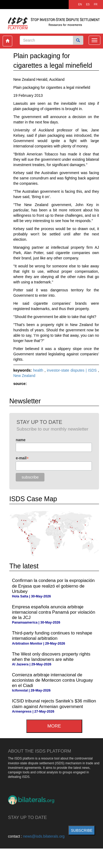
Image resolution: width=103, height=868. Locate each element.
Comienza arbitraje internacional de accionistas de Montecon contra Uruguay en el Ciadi (52, 680)
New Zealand (24, 376)
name (21, 440)
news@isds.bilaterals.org (44, 836)
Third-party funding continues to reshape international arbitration (52, 636)
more (54, 726)
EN (80, 4)
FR (96, 4)
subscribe (82, 830)
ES (88, 4)
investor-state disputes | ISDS (72, 370)
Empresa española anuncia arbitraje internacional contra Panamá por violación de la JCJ (54, 612)
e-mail (22, 458)
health (39, 370)
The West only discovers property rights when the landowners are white (51, 657)
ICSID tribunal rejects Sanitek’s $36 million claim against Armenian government (54, 704)
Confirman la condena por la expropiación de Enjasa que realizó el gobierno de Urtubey (53, 586)
